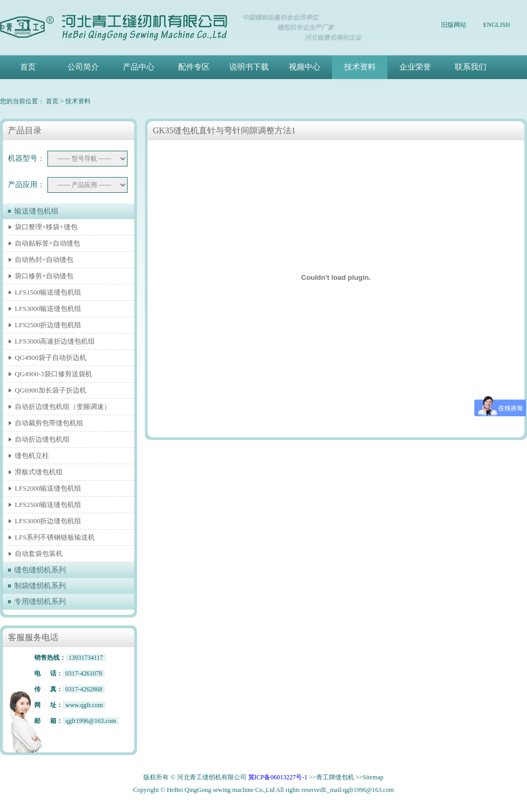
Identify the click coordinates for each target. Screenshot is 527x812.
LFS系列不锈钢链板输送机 (55, 537)
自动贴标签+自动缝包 (47, 243)
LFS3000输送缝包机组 (48, 309)
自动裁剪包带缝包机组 (49, 423)
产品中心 (139, 67)
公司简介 (83, 67)
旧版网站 (454, 25)
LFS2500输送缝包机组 (48, 505)
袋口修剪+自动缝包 (44, 276)
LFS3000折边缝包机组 (48, 521)
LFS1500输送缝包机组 (48, 292)
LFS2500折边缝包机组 (48, 325)
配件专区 (194, 67)
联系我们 (471, 67)
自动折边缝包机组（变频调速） (63, 407)
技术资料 (360, 67)
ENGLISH (497, 25)
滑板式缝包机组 (39, 472)
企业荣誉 (415, 67)
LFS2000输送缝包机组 (48, 488)
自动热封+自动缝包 (44, 260)
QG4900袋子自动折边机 (51, 358)
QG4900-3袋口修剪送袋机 (53, 374)
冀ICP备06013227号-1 (278, 777)
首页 (28, 67)
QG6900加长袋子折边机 (51, 390)
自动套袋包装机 (39, 554)
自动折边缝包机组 (42, 439)
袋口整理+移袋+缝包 (46, 227)
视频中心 (305, 67)
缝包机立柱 (32, 456)
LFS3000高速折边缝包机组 (55, 341)
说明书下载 (249, 67)
